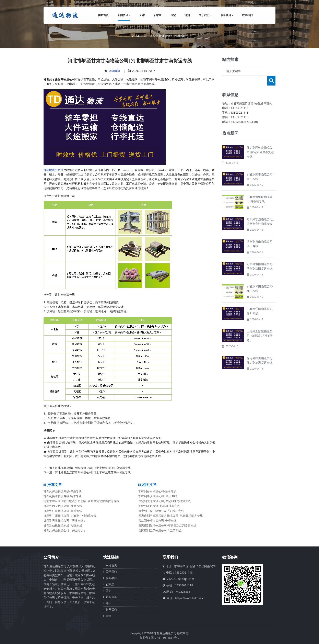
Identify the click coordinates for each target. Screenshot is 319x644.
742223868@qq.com (180, 579)
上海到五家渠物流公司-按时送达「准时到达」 (260, 326)
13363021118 (240, 103)
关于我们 (205, 15)
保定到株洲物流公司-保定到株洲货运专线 (260, 351)
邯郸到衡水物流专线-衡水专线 (63, 496)
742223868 (183, 592)
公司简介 (51, 557)
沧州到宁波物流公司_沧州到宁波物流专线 (260, 212)
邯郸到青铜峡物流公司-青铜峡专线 (260, 189)
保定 (173, 15)
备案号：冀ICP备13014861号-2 (159, 638)
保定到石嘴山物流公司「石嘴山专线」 (163, 511)
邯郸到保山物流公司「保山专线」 (65, 530)
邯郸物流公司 (52, 170)
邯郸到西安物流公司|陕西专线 (63, 506)
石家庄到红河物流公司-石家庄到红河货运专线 (167, 525)
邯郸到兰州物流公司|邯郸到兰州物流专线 (70, 516)
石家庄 (157, 15)
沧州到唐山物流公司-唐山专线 (260, 234)
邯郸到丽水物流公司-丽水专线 (157, 491)
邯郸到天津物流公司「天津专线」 (65, 521)
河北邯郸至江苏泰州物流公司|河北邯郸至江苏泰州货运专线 (93, 472)
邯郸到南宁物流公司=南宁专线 (260, 167)
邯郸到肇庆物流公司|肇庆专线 (158, 496)
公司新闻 (179, 36)
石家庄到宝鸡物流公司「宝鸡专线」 (161, 530)
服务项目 (227, 15)
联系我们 (247, 15)
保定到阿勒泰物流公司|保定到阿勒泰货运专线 (260, 142)
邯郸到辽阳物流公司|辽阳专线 (260, 301)
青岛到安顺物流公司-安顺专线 (157, 521)
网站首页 (103, 15)
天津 (142, 15)
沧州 (187, 15)
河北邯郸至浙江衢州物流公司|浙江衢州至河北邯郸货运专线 (81, 501)
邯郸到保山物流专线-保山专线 (63, 491)
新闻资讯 (124, 15)
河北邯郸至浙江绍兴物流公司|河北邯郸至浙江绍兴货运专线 (93, 468)
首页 (153, 36)
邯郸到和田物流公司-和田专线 (260, 279)
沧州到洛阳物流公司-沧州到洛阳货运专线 (260, 256)
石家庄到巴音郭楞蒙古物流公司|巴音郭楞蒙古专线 (170, 516)
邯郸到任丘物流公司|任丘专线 (63, 511)
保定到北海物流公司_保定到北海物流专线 (165, 501)
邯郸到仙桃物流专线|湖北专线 (63, 525)
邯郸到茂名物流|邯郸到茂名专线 (159, 506)
